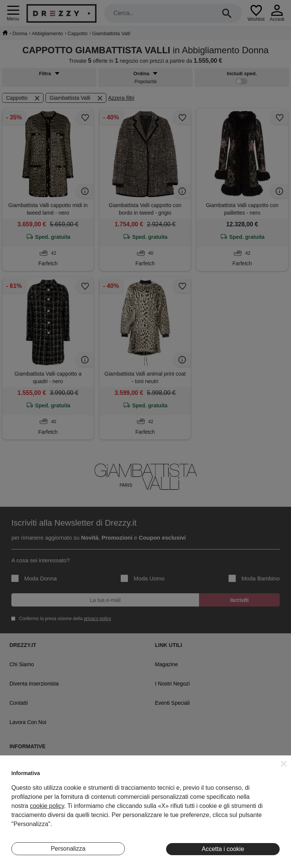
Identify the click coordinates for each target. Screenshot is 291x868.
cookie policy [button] (47, 806)
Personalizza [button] (68, 849)
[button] (284, 764)
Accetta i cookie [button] (223, 849)
